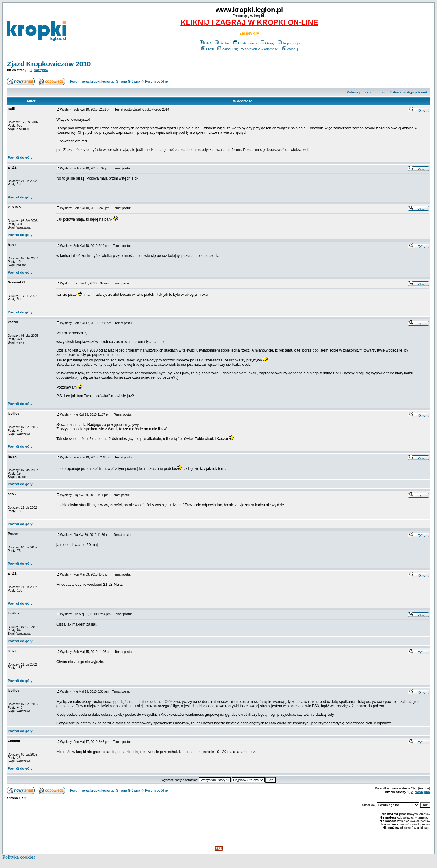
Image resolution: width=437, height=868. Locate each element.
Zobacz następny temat (408, 92)
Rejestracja (289, 43)
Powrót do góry (20, 157)
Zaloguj (290, 49)
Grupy (267, 43)
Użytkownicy (245, 43)
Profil (208, 49)
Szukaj (222, 43)
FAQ (206, 43)
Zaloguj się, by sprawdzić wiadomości (248, 49)
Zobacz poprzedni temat (366, 92)
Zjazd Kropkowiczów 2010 (49, 64)
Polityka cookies (19, 857)
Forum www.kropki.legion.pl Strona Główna (105, 81)
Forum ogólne (156, 81)
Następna (41, 70)
